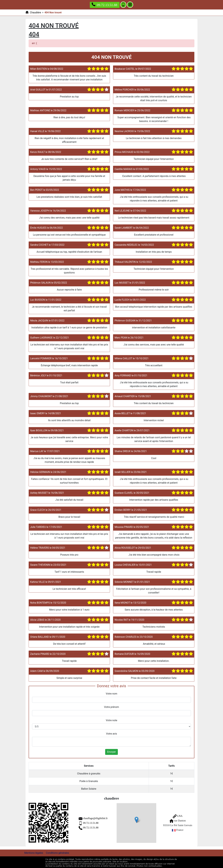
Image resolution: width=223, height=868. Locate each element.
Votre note (111, 720)
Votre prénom (112, 707)
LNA (176, 816)
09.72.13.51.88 (85, 823)
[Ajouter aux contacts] (123, 5)
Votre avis (111, 734)
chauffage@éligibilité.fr (90, 818)
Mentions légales (34, 852)
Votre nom (111, 694)
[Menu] (130, 5)
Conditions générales (57, 852)
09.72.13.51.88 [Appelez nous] (104, 5)
